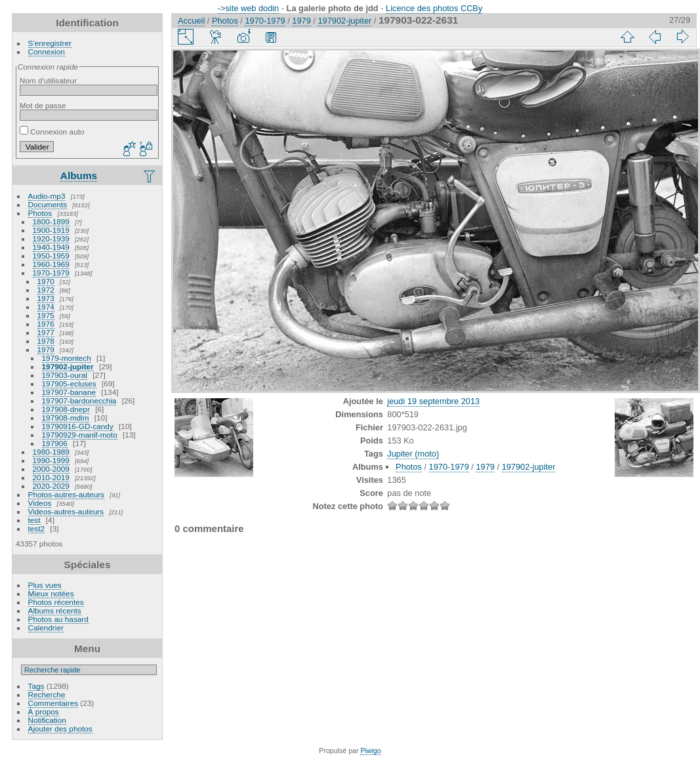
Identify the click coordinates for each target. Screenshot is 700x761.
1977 (46, 332)
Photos (40, 213)
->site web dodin (249, 8)
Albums (79, 175)
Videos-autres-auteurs (66, 511)
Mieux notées (51, 593)
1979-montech (67, 358)
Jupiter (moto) (413, 454)
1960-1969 (51, 264)
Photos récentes (56, 602)
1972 (46, 290)
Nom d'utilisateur (48, 80)
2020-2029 (51, 486)
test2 (37, 528)
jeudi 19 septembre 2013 (433, 401)
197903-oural (65, 375)
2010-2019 (51, 477)
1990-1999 (51, 460)
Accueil (191, 21)
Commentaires (53, 703)
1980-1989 (51, 452)
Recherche (47, 694)
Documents (48, 204)
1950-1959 (51, 256)
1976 (46, 324)
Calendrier (46, 627)
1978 (46, 341)
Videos (40, 503)
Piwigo (370, 751)
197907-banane (69, 392)
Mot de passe (43, 105)
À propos (44, 711)
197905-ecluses (69, 383)
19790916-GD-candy (78, 426)
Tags (36, 686)
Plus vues (45, 585)
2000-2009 (51, 469)
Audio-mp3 (47, 196)
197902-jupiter (68, 366)
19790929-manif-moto (80, 435)
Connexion (47, 51)
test (34, 520)
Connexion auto (52, 132)
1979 (46, 349)
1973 (46, 298)
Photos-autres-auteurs (66, 494)
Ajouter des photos (60, 729)
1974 (46, 307)
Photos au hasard (58, 619)
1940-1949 (51, 247)
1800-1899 (51, 221)
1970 (46, 281)
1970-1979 (51, 273)
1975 (46, 315)
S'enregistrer (50, 43)
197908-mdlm (66, 418)
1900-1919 (51, 230)
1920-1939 (51, 238)
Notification (47, 720)
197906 (55, 443)
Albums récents (55, 610)
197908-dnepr (66, 409)
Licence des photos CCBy (434, 8)
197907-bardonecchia (79, 401)
